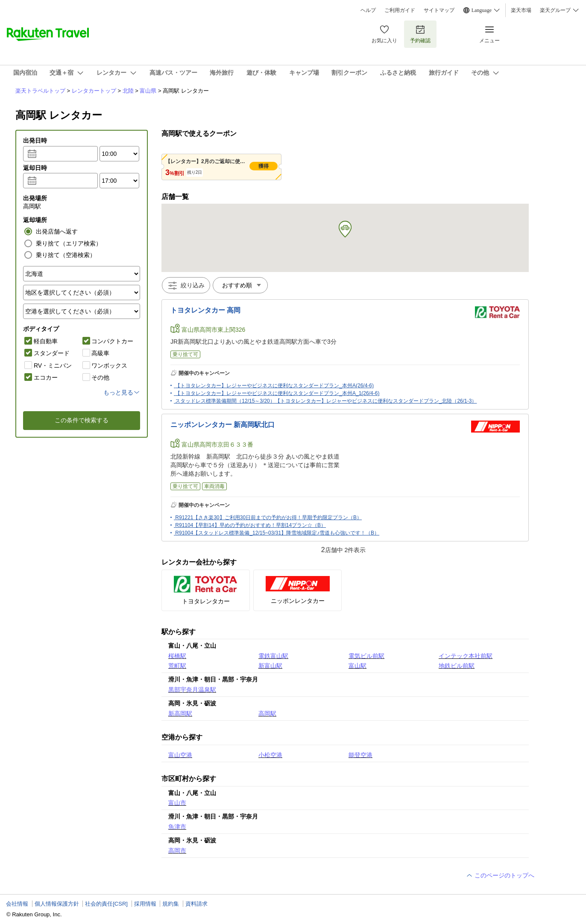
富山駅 (357, 666)
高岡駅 (267, 713)
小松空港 (270, 755)
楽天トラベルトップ (40, 91)
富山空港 (180, 755)
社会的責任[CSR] (106, 904)
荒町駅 (177, 666)
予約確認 (420, 34)
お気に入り (384, 34)
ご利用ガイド (400, 10)
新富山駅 (270, 666)
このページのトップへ (500, 875)
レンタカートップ (94, 91)
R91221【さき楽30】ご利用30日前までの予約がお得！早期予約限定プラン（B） (268, 518)
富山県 (148, 91)
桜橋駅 (177, 656)
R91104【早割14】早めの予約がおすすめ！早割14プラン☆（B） (251, 525)
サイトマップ (439, 10)
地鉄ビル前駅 (457, 666)
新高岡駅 (180, 713)
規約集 (171, 904)
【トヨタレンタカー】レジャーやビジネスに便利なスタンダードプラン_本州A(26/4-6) (274, 386)
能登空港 (360, 755)
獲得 (264, 166)
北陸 (128, 91)
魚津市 (177, 827)
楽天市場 (521, 10)
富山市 (177, 803)
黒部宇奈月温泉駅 (192, 690)
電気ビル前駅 (366, 656)
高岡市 (177, 851)
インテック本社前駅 (466, 656)
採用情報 (145, 904)
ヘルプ (368, 10)
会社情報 (17, 904)
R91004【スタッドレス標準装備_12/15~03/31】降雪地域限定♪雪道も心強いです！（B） (277, 533)
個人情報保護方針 (57, 904)
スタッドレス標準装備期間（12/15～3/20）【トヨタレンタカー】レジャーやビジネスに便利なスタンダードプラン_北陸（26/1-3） (326, 401)
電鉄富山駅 (273, 656)
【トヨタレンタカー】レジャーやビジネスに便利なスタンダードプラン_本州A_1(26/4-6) (277, 393)
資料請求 (196, 904)
